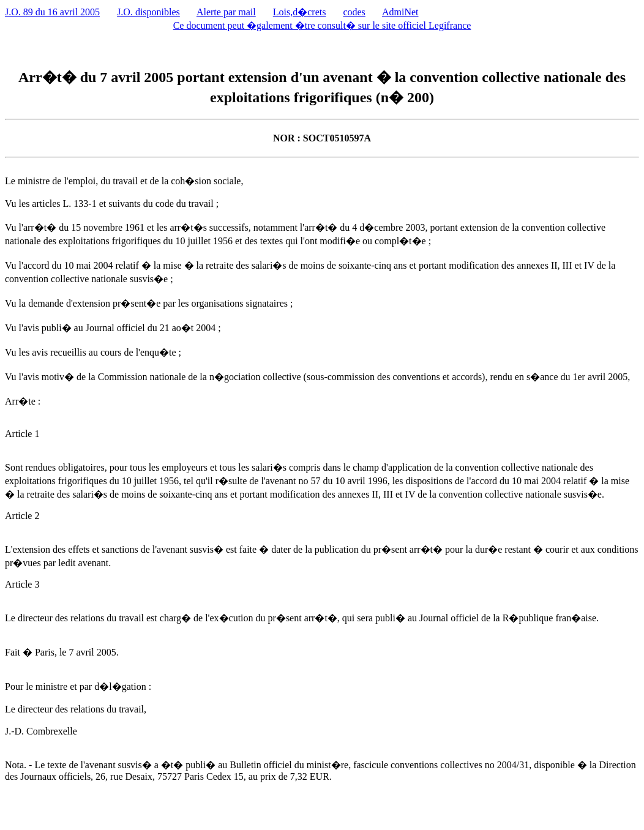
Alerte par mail (226, 12)
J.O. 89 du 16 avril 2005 (52, 12)
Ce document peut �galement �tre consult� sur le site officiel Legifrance (322, 25)
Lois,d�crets (300, 12)
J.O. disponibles (148, 12)
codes (354, 12)
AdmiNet (400, 12)
